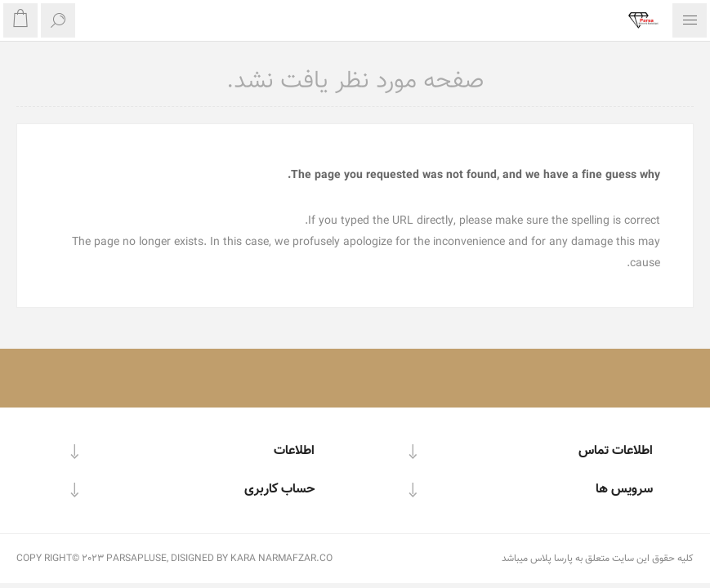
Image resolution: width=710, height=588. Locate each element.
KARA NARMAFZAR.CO (281, 559)
